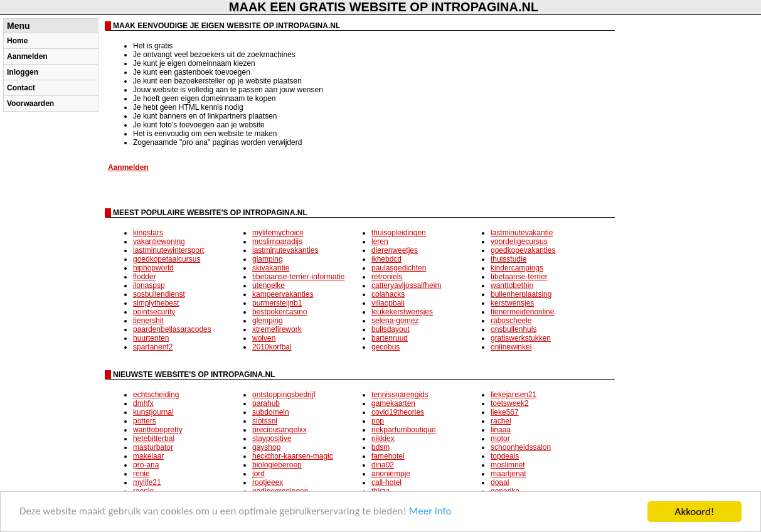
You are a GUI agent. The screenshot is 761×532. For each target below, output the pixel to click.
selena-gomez (395, 321)
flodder (145, 277)
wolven (264, 338)
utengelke (269, 285)
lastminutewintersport (168, 250)
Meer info (432, 513)
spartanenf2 (153, 347)
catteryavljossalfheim (406, 285)
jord (258, 474)
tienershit (148, 321)
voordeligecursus (519, 242)
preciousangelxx (279, 430)
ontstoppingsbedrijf (284, 395)
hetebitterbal (154, 439)
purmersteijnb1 (277, 303)
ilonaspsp (149, 285)
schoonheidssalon (521, 447)
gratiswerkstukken (521, 338)
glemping (268, 321)
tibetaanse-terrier (519, 277)
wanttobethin (512, 285)
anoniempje (391, 474)
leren (380, 242)
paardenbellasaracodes (172, 329)
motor (500, 439)
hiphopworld (153, 268)
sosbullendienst (159, 294)
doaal (500, 482)
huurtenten (151, 338)
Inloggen (23, 72)
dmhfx (143, 403)
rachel (501, 421)
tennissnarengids (400, 395)
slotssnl (265, 421)
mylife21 (147, 482)
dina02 (383, 465)
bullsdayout (391, 329)
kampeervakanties (283, 294)
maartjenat (508, 474)
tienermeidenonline (522, 312)
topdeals (505, 456)
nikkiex (383, 439)
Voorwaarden (30, 104)
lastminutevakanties (285, 250)
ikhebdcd (386, 259)
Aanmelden (27, 56)
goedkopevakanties (523, 250)
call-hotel (386, 482)
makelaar (148, 456)
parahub (266, 403)
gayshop (266, 447)
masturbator (153, 447)
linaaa (501, 430)
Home (17, 41)
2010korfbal (272, 347)
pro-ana (146, 465)
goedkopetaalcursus (167, 259)
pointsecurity (154, 312)
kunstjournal (153, 412)
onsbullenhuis (514, 329)
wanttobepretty (158, 430)
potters (145, 421)
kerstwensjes (512, 303)
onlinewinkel (511, 347)
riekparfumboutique (404, 430)
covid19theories (398, 412)
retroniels (387, 277)
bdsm (380, 447)
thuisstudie (508, 259)
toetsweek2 (510, 403)
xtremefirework (277, 329)
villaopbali (388, 303)
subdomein (271, 412)
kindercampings (517, 268)
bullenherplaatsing (521, 294)
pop (378, 421)
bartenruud (390, 338)
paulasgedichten (399, 268)
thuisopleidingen (399, 233)
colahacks (388, 294)
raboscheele (511, 321)
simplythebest (156, 303)
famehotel (388, 456)
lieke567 (505, 412)
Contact (21, 88)
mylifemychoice (278, 233)
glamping (268, 259)
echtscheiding (156, 395)
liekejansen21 (514, 395)
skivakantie (271, 268)
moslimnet (508, 465)
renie (141, 474)
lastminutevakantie (522, 233)
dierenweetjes (395, 250)
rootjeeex (268, 482)
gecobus (386, 347)
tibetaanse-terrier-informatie (298, 277)
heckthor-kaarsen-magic (293, 456)
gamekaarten (393, 403)
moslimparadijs (277, 242)
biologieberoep (277, 465)
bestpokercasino (279, 312)
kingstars (148, 233)
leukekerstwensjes (402, 312)
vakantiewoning (159, 242)
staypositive (272, 439)
